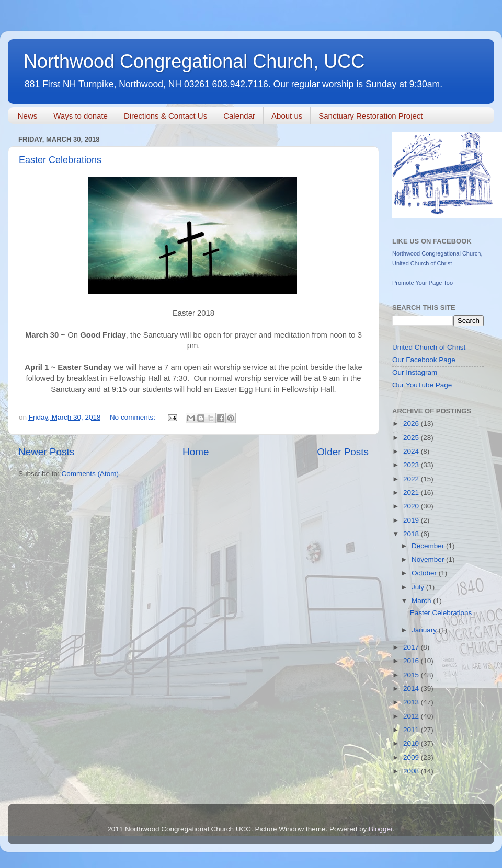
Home (196, 452)
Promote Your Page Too (423, 283)
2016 (412, 661)
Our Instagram (415, 372)
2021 (412, 493)
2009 (412, 757)
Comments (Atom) (90, 474)
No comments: (134, 417)
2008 (412, 771)
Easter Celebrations (60, 160)
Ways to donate (81, 116)
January (425, 630)
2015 (412, 675)
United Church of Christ (429, 347)
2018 (412, 534)
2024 (412, 451)
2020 (412, 506)
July (419, 587)
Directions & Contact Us (166, 116)
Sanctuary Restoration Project (370, 116)
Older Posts (343, 452)
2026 (412, 424)
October (425, 573)
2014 (412, 688)
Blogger (381, 829)
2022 (412, 479)
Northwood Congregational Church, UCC (194, 61)
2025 (412, 438)
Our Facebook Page (424, 360)
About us (287, 116)
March (422, 601)
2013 (412, 702)
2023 (412, 465)
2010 (412, 743)
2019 (412, 520)
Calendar (239, 116)
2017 (412, 647)
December (429, 546)
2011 (412, 730)
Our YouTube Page (422, 385)
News (28, 116)
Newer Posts (46, 452)
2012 (412, 716)
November (429, 559)
